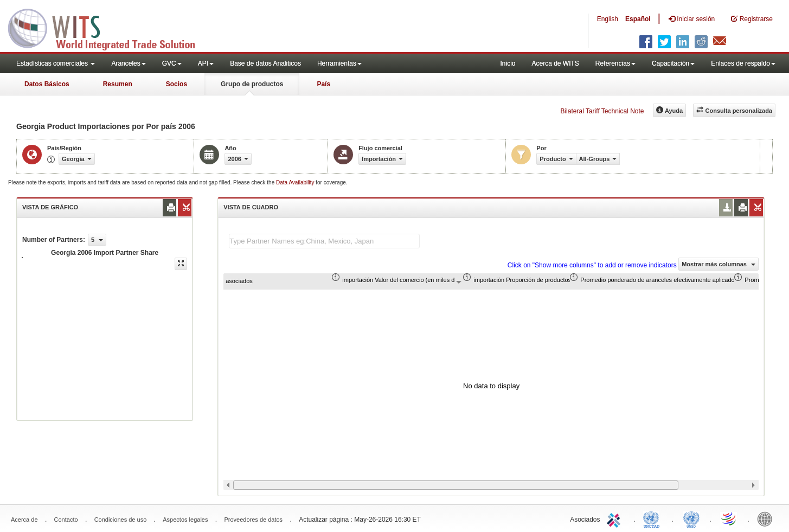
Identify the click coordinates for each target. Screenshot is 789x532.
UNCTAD (653, 518)
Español (638, 19)
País (323, 84)
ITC (615, 518)
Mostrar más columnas (719, 264)
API (206, 63)
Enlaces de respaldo (743, 63)
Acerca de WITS (555, 63)
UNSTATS (691, 518)
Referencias (615, 63)
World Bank (767, 518)
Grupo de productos (252, 84)
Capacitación (673, 63)
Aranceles (128, 63)
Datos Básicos (47, 84)
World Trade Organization (729, 518)
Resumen (118, 84)
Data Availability (296, 182)
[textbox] (324, 241)
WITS (108, 27)
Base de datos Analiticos (265, 63)
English (608, 19)
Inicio (508, 63)
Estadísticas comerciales (56, 63)
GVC (172, 63)
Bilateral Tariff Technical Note (602, 111)
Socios (177, 84)
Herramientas (339, 63)
